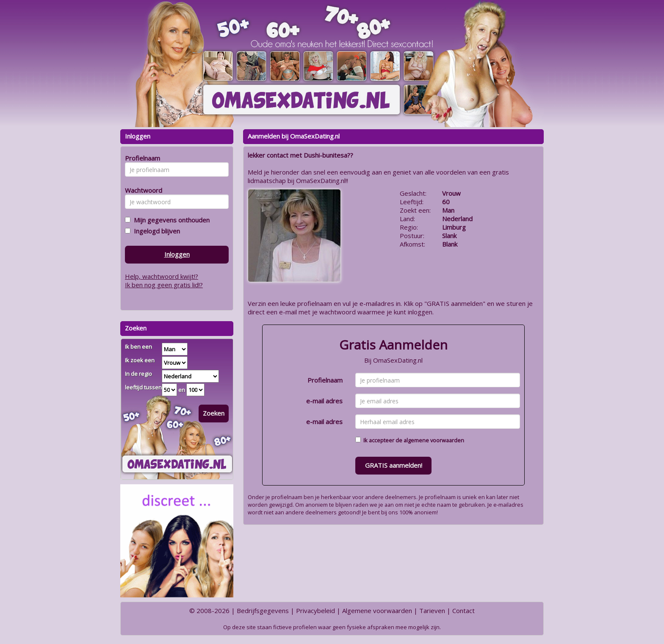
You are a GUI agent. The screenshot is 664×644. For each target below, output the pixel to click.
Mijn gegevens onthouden (170, 220)
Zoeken (214, 413)
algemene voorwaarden (434, 440)
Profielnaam (325, 380)
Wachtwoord (141, 190)
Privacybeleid (315, 611)
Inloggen (177, 254)
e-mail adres (324, 401)
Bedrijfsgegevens (263, 611)
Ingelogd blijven (155, 231)
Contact (463, 611)
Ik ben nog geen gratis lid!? (164, 285)
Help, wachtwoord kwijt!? (162, 276)
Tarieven (432, 611)
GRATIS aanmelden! (394, 465)
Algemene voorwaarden (377, 611)
